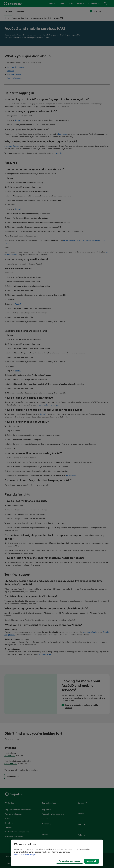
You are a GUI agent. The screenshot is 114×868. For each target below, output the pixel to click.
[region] (57, 853)
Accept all (92, 861)
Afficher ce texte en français (25, 855)
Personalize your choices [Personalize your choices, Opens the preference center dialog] (70, 861)
